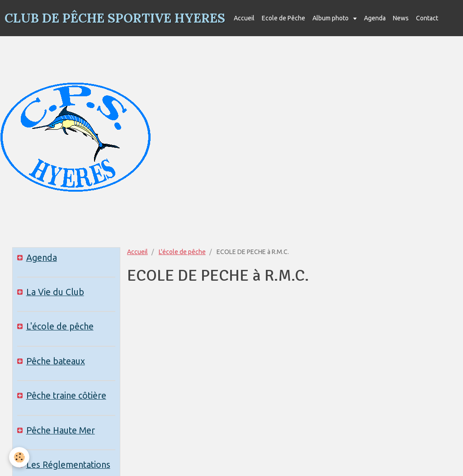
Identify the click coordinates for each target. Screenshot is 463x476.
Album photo (331, 18)
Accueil (244, 18)
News (401, 18)
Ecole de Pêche (283, 18)
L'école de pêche (182, 252)
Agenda (375, 18)
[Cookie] (19, 457)
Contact (427, 18)
